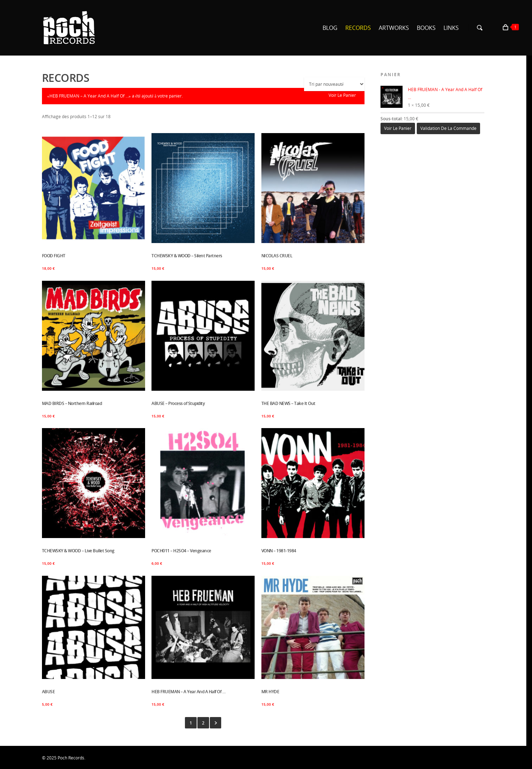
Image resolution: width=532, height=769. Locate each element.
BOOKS (426, 28)
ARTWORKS (394, 28)
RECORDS (358, 28)
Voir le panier (342, 95)
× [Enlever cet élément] (383, 88)
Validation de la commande (448, 128)
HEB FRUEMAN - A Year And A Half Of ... (431, 94)
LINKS (451, 28)
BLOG (330, 28)
